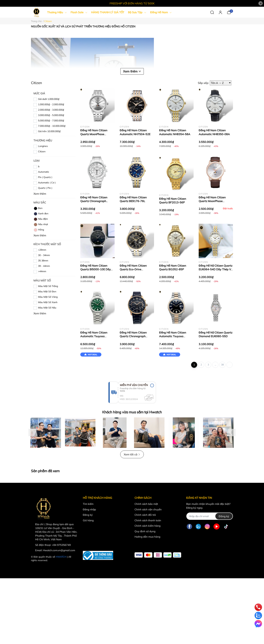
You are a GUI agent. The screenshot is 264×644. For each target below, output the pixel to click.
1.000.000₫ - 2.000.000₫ (51, 104)
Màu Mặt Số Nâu (47, 308)
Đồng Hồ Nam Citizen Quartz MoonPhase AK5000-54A (94, 134)
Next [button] (232, 433)
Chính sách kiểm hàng (147, 526)
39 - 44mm (44, 266)
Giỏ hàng (88, 520)
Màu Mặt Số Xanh (48, 302)
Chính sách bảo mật (146, 504)
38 (222, 365)
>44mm (42, 271)
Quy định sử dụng (145, 531)
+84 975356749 (61, 545)
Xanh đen (41, 214)
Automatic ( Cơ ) (47, 183)
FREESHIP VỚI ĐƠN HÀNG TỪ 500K (132, 3)
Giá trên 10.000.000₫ (49, 131)
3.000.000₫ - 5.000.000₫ (51, 115)
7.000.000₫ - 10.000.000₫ (52, 126)
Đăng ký (88, 515)
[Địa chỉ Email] (210, 516)
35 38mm (43, 261)
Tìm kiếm (88, 504)
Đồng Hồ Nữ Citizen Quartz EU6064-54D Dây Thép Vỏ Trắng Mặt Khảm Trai (216, 269)
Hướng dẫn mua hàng (147, 537)
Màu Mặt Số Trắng (48, 286)
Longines (43, 146)
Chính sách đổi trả (145, 515)
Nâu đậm (41, 219)
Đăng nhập (89, 509)
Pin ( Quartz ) (45, 177)
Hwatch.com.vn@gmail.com (59, 550)
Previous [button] (32, 433)
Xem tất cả (132, 454)
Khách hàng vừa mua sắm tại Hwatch (132, 412)
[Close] (261, 3)
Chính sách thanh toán (148, 520)
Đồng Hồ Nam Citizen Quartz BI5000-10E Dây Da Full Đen (96, 269)
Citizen (42, 151)
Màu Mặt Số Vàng (48, 297)
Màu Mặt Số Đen (47, 291)
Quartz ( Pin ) (45, 188)
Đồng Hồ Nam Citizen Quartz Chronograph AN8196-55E (133, 336)
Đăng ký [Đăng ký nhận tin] (224, 516)
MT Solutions (70, 560)
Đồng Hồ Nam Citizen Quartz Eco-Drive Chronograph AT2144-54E (136, 269)
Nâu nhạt (41, 225)
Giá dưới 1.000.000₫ (49, 99)
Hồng (39, 230)
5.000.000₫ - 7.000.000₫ (51, 121)
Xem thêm (132, 71)
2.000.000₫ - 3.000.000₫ (51, 110)
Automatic (44, 172)
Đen (38, 208)
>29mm (42, 250)
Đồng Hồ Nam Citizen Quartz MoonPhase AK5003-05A (212, 201)
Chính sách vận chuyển (148, 509)
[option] (46, 433)
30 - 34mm (44, 255)
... (215, 365)
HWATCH (61, 557)
